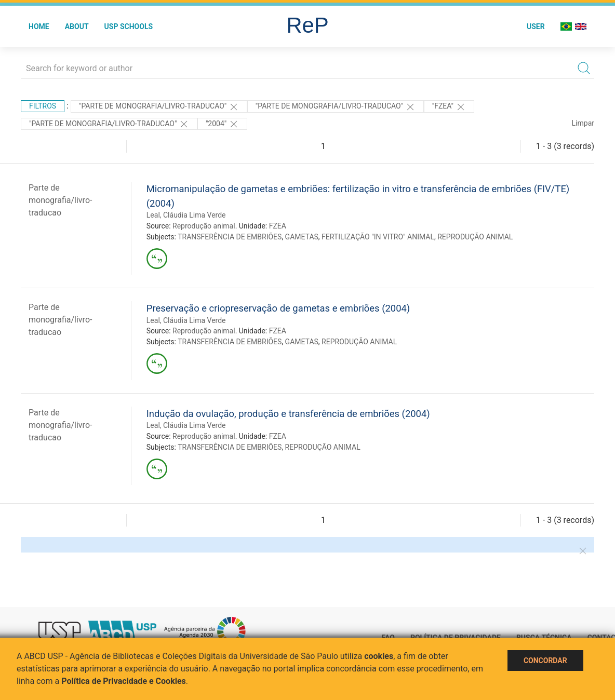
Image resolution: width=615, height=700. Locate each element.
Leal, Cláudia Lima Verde (186, 215)
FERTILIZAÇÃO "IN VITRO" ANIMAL (378, 237)
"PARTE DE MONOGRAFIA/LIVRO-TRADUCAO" (159, 107)
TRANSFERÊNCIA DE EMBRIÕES (230, 237)
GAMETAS (302, 237)
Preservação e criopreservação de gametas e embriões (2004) (278, 308)
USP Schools (129, 26)
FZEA (278, 226)
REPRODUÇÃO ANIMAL (475, 237)
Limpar (583, 123)
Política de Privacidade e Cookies (124, 681)
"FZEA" (449, 107)
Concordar (545, 661)
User (536, 26)
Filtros (43, 106)
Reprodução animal (204, 226)
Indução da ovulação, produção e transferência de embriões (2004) (288, 414)
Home (39, 26)
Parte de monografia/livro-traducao (60, 200)
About (77, 26)
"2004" (222, 124)
